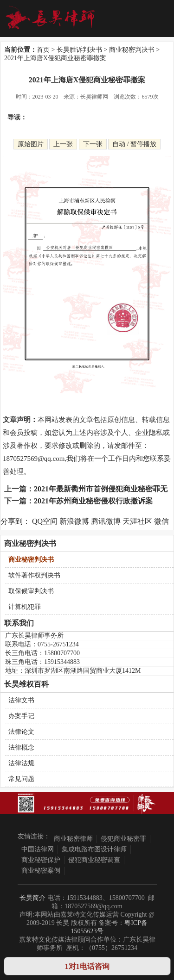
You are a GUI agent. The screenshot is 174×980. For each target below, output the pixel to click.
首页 (43, 50)
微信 (161, 521)
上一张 (63, 144)
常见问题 (21, 779)
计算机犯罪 (25, 607)
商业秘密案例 (41, 871)
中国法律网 (38, 849)
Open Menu (156, 18)
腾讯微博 (106, 521)
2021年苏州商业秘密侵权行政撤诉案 (93, 501)
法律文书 (21, 700)
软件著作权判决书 (34, 575)
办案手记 (21, 716)
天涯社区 (137, 521)
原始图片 (31, 144)
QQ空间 (45, 521)
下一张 (93, 144)
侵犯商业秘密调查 (94, 860)
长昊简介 (32, 898)
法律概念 (21, 747)
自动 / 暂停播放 (134, 144)
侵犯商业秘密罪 (123, 839)
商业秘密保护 (41, 860)
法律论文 (21, 732)
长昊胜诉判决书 (79, 50)
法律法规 (21, 763)
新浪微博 (74, 521)
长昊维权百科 (26, 684)
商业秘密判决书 (132, 50)
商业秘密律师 (73, 839)
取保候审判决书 (31, 591)
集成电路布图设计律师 (94, 849)
